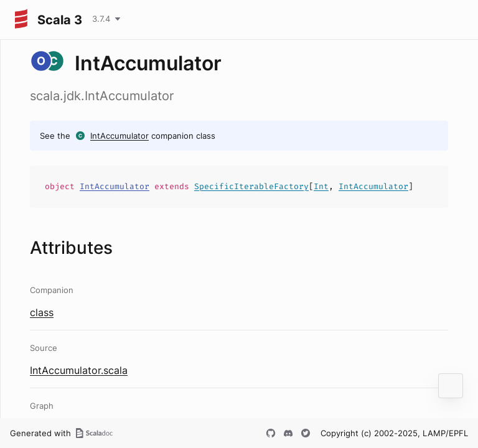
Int (321, 186)
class (42, 312)
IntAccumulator (119, 136)
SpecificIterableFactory (251, 186)
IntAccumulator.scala (79, 370)
